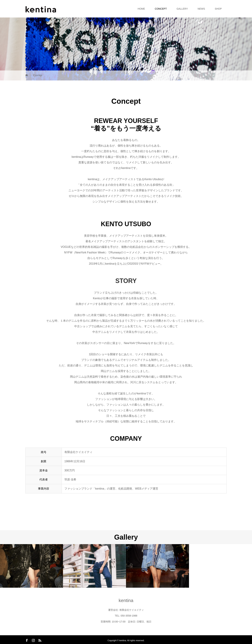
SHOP (218, 9)
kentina (126, 600)
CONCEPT (161, 9)
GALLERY (182, 9)
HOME (141, 9)
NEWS (201, 9)
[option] (31, 566)
